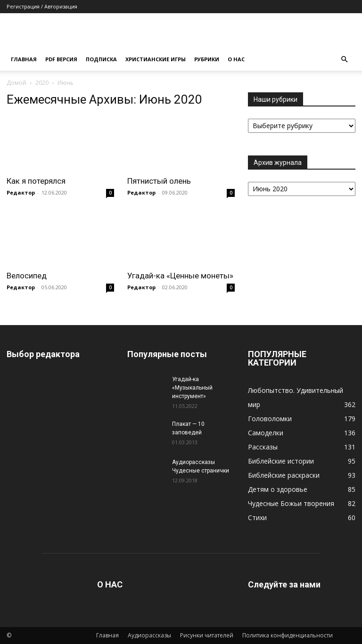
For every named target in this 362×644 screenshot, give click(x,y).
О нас (236, 59)
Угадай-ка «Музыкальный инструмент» (192, 388)
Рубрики (207, 59)
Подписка (101, 59)
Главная (24, 59)
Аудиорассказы (149, 635)
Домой (16, 83)
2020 (42, 83)
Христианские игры (156, 59)
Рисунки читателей (207, 635)
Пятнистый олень (159, 181)
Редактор (21, 192)
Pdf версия (61, 59)
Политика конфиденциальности (288, 635)
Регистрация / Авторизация (42, 6)
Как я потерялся (36, 181)
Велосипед (27, 276)
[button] (344, 60)
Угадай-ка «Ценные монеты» (180, 276)
